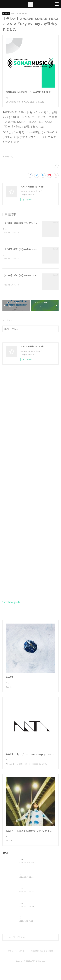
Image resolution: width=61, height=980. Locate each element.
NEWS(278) (8, 160)
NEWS (6, 13)
